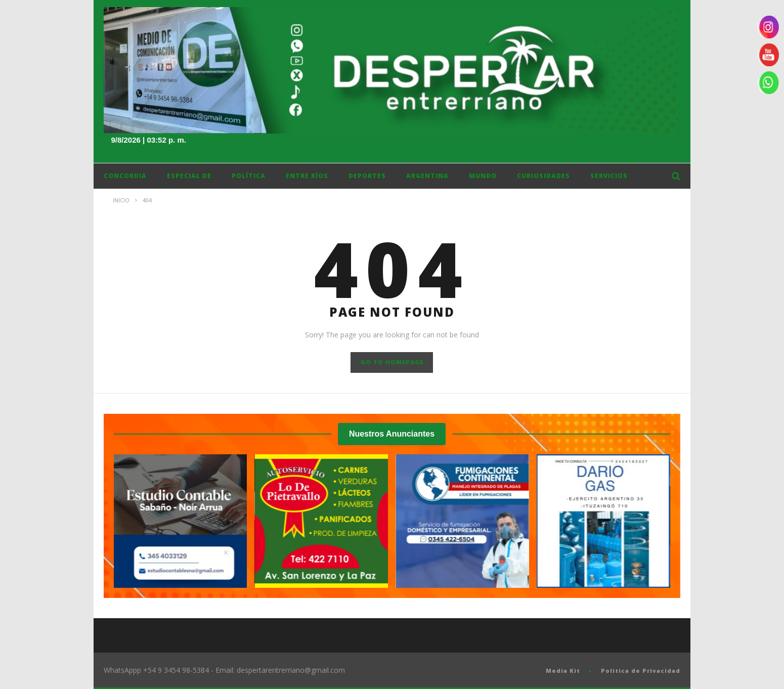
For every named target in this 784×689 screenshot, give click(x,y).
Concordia (125, 176)
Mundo (483, 176)
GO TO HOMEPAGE (392, 362)
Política (249, 176)
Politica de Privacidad (641, 671)
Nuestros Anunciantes (392, 434)
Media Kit (563, 671)
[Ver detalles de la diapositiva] (181, 521)
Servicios (609, 176)
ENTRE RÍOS (307, 176)
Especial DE (189, 176)
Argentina (427, 176)
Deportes (367, 176)
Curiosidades (543, 176)
